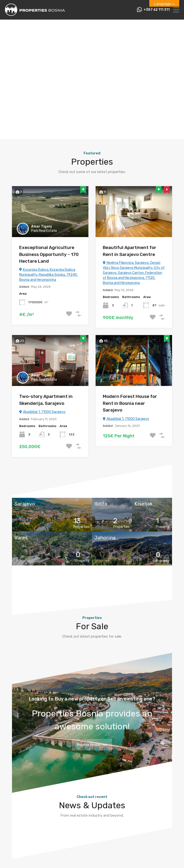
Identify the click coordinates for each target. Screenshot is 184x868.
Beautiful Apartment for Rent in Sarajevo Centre (129, 251)
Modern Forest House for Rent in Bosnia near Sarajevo (130, 403)
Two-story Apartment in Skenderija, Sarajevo (46, 400)
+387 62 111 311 (157, 10)
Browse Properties (92, 745)
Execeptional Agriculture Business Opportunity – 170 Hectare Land (49, 254)
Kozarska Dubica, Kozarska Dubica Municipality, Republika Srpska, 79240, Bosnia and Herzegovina (48, 275)
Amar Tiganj (41, 226)
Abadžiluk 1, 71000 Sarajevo (42, 412)
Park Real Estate (44, 231)
